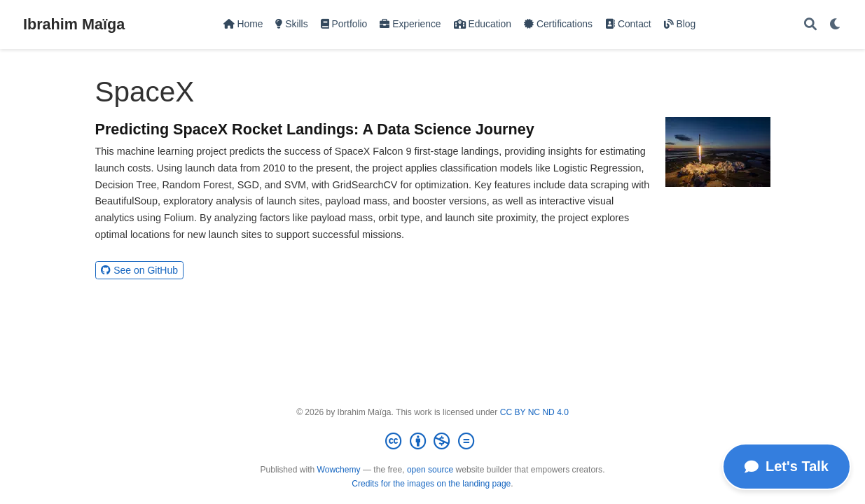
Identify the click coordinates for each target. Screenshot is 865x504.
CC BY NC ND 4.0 (534, 412)
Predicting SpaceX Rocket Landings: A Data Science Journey (315, 129)
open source (430, 470)
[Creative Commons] (432, 442)
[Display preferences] (836, 25)
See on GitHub (139, 270)
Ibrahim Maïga (74, 24)
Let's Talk (787, 466)
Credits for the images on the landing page (431, 484)
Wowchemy (339, 470)
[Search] (810, 25)
